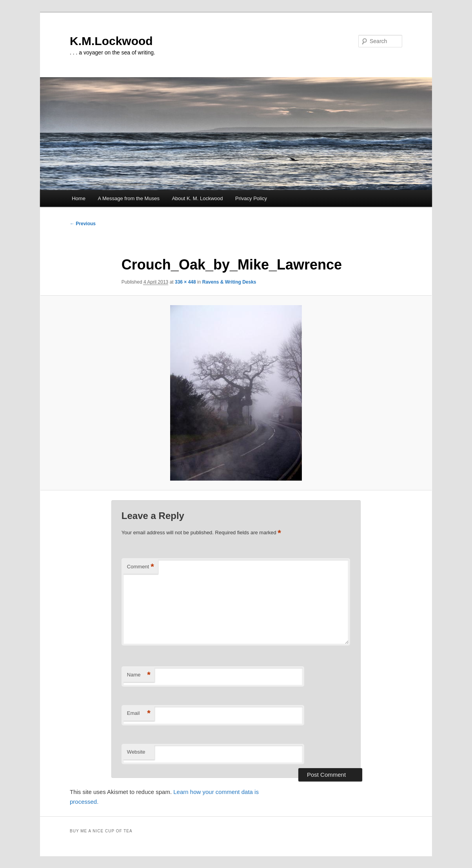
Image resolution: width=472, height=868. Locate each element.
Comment (141, 567)
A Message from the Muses (129, 198)
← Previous (83, 224)
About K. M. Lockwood (197, 198)
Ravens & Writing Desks (229, 282)
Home (79, 198)
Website (136, 752)
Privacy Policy (251, 198)
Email (139, 713)
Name (139, 675)
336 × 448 (185, 282)
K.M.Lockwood (111, 41)
